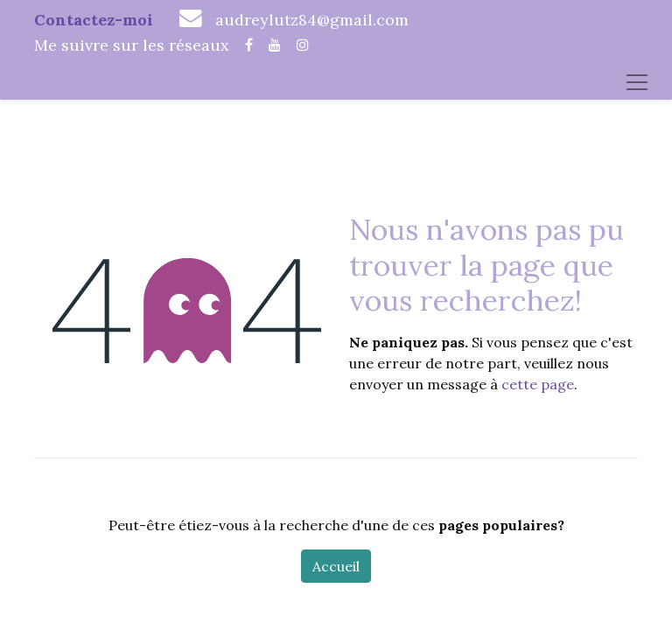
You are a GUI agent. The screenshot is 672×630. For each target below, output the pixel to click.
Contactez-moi (94, 20)
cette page (538, 384)
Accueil (336, 566)
